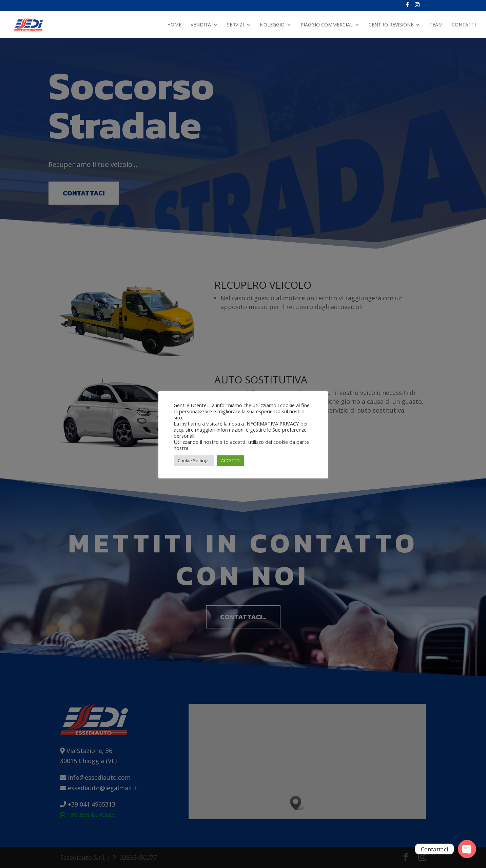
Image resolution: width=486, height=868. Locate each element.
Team (436, 25)
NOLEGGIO (272, 25)
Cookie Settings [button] (194, 460)
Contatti (464, 25)
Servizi (235, 25)
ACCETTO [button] (230, 460)
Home (174, 25)
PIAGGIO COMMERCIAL (327, 25)
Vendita (201, 25)
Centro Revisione (391, 25)
